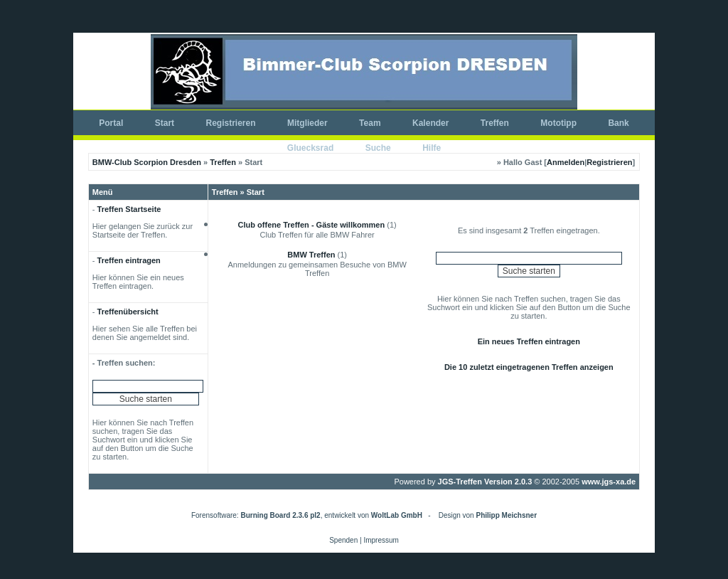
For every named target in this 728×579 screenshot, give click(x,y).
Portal (111, 123)
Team (370, 123)
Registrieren (231, 123)
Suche (378, 148)
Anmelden (566, 162)
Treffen (495, 123)
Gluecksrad (310, 148)
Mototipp (558, 123)
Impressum (381, 540)
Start (165, 123)
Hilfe (432, 148)
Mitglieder (307, 123)
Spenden (343, 540)
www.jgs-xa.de (609, 482)
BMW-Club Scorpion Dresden (147, 162)
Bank (618, 123)
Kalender (430, 123)
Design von (488, 515)
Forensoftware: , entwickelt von (307, 515)
